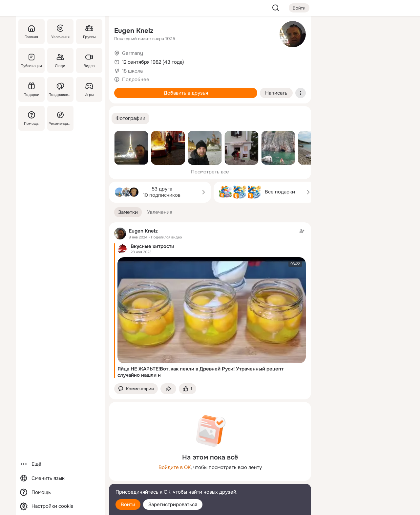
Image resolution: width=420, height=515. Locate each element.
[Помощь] (31, 118)
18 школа (132, 71)
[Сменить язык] (60, 478)
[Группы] (89, 32)
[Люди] (60, 60)
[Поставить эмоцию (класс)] (188, 389)
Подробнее (136, 79)
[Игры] (89, 89)
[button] (130, 118)
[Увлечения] (60, 32)
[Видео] (89, 60)
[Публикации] (31, 60)
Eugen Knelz (134, 31)
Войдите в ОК (175, 467)
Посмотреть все (210, 172)
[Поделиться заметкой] (168, 389)
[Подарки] (31, 89)
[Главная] (31, 32)
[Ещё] (60, 464)
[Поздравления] (60, 89)
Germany (133, 53)
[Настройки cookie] (60, 506)
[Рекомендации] (60, 118)
